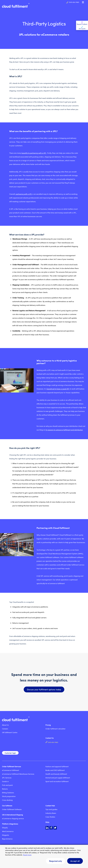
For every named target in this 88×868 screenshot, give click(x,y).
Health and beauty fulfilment (56, 774)
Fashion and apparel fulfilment (57, 766)
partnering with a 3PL (24, 194)
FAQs (47, 822)
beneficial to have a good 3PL (58, 389)
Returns (5, 789)
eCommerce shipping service (13, 818)
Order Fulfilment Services (11, 766)
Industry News (51, 813)
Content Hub (50, 806)
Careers (5, 729)
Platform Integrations (10, 824)
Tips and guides (51, 809)
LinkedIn (47, 828)
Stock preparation (9, 796)
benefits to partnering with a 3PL (34, 153)
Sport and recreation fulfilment (57, 781)
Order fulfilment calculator (55, 729)
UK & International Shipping (12, 815)
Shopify (5, 828)
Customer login (10, 753)
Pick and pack (7, 785)
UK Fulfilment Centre (10, 732)
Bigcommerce (7, 839)
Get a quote (82, 28)
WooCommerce (8, 831)
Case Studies (50, 817)
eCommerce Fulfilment (11, 770)
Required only (56, 861)
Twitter (55, 828)
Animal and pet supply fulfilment (58, 778)
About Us (5, 725)
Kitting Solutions (8, 793)
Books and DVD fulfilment (55, 770)
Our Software (7, 806)
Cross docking (7, 800)
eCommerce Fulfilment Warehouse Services (18, 774)
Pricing (48, 725)
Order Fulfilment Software (12, 809)
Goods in (5, 781)
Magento (6, 835)
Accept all (75, 861)
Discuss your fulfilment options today (44, 689)
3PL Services (7, 778)
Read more (27, 855)
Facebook (51, 828)
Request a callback (82, 23)
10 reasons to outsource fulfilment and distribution (64, 430)
